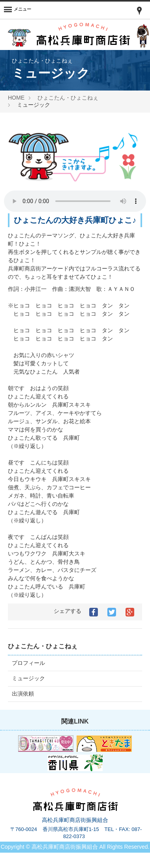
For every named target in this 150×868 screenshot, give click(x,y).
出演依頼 (23, 694)
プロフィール (28, 663)
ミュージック (28, 678)
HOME (16, 98)
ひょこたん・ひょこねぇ (68, 98)
